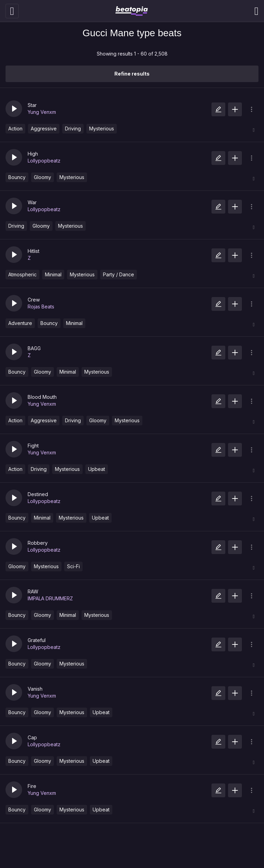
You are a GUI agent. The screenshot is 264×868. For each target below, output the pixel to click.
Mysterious (102, 129)
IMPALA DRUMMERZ (50, 598)
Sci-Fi (73, 566)
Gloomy (43, 177)
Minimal (53, 274)
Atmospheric (22, 274)
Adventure (20, 323)
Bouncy (17, 177)
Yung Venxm (42, 112)
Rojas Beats (41, 307)
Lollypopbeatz (44, 161)
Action (15, 129)
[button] (14, 109)
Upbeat (97, 469)
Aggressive (44, 129)
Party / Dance (119, 274)
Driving (73, 129)
